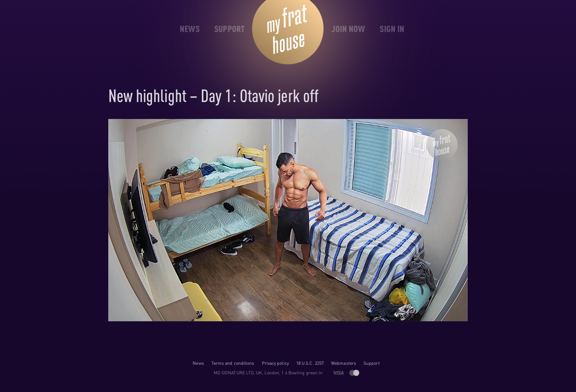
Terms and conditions (233, 363)
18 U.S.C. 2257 (310, 363)
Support (372, 363)
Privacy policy (275, 363)
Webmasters (344, 363)
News (198, 363)
